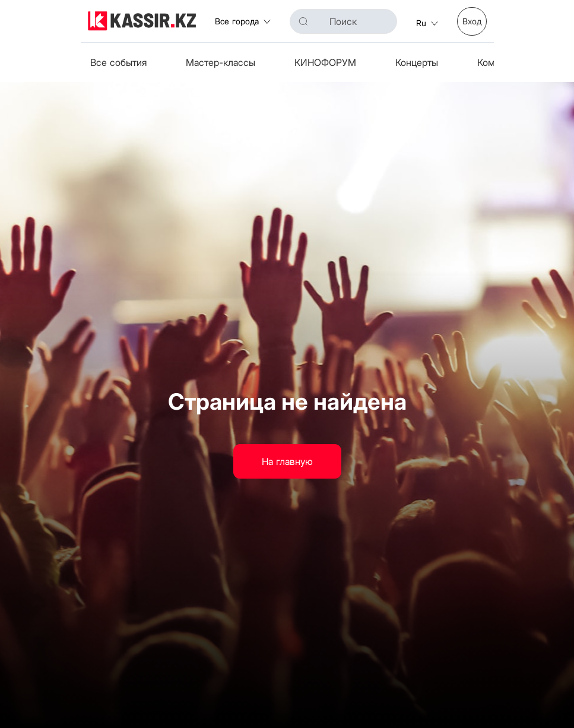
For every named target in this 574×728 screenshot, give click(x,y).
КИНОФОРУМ (325, 62)
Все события (118, 62)
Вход (472, 21)
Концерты (417, 62)
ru (427, 23)
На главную (287, 461)
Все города (243, 21)
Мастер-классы (221, 62)
